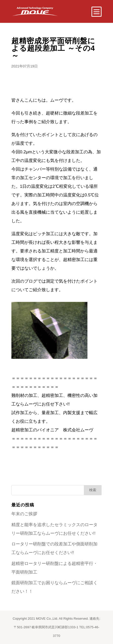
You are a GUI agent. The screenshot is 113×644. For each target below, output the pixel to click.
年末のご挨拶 (24, 514)
